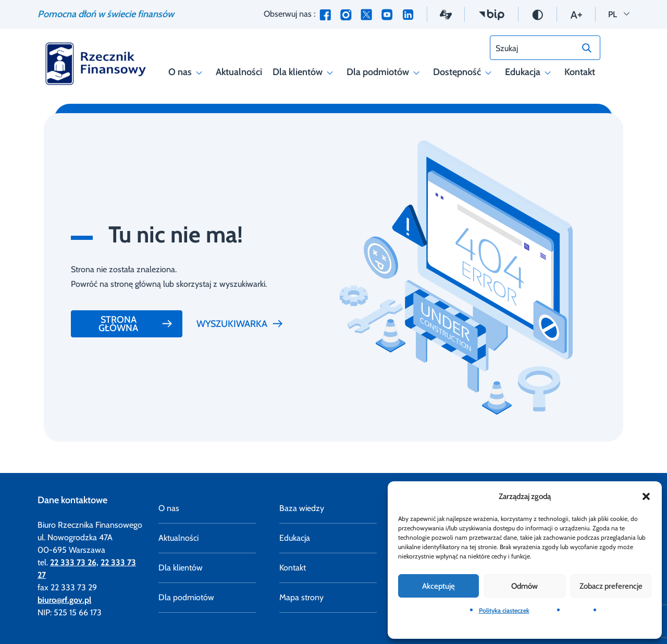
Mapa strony (301, 597)
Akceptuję (439, 586)
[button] (646, 496)
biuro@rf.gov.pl (64, 600)
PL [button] (619, 13)
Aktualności (239, 72)
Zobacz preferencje (611, 586)
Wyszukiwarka (240, 324)
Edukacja (529, 72)
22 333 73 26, (74, 562)
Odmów (524, 586)
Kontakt (580, 72)
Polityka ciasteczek (504, 610)
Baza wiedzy (302, 508)
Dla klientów (304, 72)
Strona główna (136, 324)
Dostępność (464, 72)
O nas (187, 72)
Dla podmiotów (385, 72)
